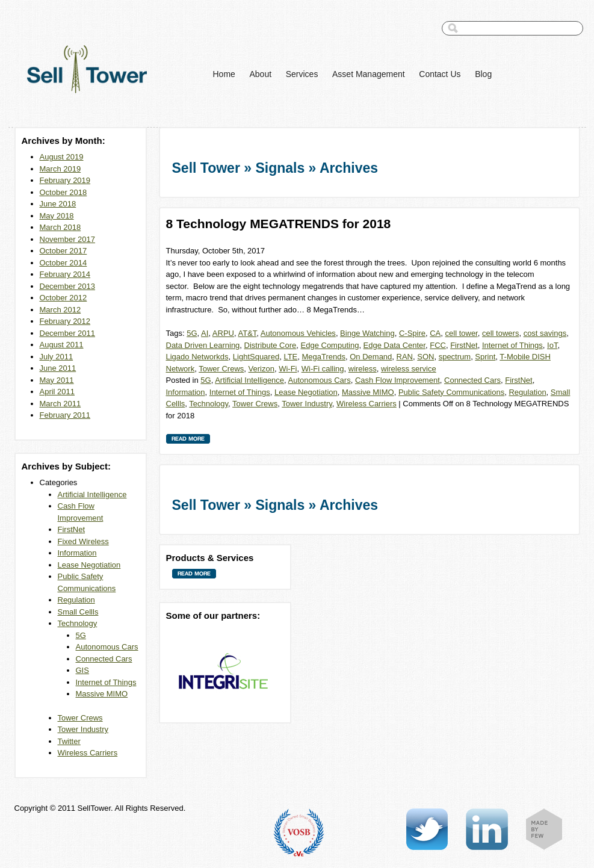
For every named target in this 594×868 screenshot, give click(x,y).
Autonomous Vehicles (298, 333)
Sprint (485, 357)
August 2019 (62, 157)
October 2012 (63, 298)
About (260, 74)
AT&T (248, 333)
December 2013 (68, 286)
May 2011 (57, 380)
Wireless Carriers (88, 753)
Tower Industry (83, 729)
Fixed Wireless (83, 541)
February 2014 (65, 274)
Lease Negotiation (89, 565)
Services (302, 74)
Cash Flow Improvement (398, 380)
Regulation (76, 600)
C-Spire (412, 333)
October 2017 (63, 251)
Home (224, 74)
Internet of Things (106, 682)
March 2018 (60, 227)
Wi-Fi (288, 369)
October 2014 (63, 263)
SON (425, 357)
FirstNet (72, 529)
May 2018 (57, 216)
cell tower (462, 333)
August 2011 (62, 345)
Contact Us (440, 74)
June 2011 (58, 368)
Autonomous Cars (107, 647)
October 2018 (63, 192)
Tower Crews (80, 718)
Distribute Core (271, 345)
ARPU (223, 333)
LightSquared (256, 357)
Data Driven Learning (203, 345)
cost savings (545, 333)
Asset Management (369, 74)
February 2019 (65, 180)
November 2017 (68, 239)
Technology (78, 623)
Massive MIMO (102, 694)
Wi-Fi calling (323, 369)
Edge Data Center (394, 345)
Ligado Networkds (197, 357)
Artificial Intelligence (92, 494)
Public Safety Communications (451, 392)
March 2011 (60, 404)
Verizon (261, 369)
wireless (363, 369)
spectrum (455, 357)
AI (205, 333)
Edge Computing (330, 345)
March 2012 (60, 310)
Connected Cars (104, 659)
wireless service (409, 369)
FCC (438, 345)
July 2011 (57, 357)
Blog (483, 74)
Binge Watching (367, 333)
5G (81, 635)
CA (435, 333)
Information (77, 553)
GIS (82, 670)
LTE (290, 357)
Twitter (69, 741)
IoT (552, 345)
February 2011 (65, 415)
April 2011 (57, 392)
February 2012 (65, 321)
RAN (405, 357)
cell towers (500, 333)
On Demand (371, 357)
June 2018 (58, 204)
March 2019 (60, 169)
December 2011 (68, 333)
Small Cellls (78, 612)
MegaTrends (324, 357)
